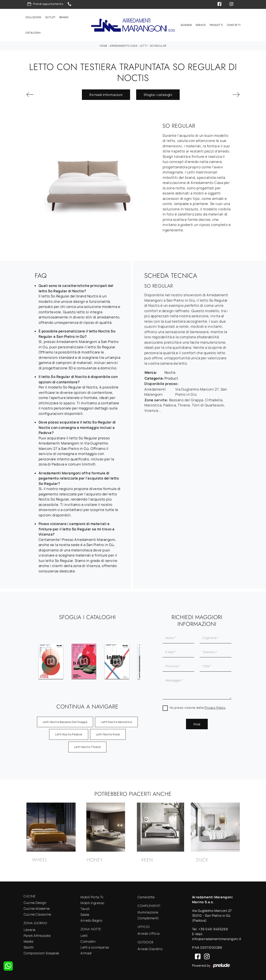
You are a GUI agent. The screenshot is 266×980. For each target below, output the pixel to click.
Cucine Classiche (37, 913)
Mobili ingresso (92, 901)
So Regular (158, 44)
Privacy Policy (215, 706)
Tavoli (85, 907)
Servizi (201, 24)
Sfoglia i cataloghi (158, 93)
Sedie (85, 913)
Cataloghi (33, 32)
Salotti (29, 946)
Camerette (146, 896)
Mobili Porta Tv (92, 896)
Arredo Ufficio (149, 932)
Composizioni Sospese (41, 952)
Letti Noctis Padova (69, 733)
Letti (144, 44)
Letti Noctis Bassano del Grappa (65, 721)
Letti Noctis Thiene (87, 746)
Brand (64, 16)
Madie (29, 940)
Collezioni (33, 16)
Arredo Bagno (91, 919)
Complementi (148, 917)
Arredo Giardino (150, 947)
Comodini (88, 940)
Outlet (50, 16)
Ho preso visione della (198, 706)
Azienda (186, 24)
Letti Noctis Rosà (108, 733)
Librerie (30, 928)
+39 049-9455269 (213, 928)
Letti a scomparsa (95, 946)
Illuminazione (148, 911)
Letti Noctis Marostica (116, 721)
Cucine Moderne (37, 907)
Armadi (86, 952)
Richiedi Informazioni (106, 93)
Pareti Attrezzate (37, 934)
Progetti (216, 24)
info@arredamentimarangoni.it (217, 937)
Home (104, 44)
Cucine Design (35, 901)
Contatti (234, 24)
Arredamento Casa (124, 44)
